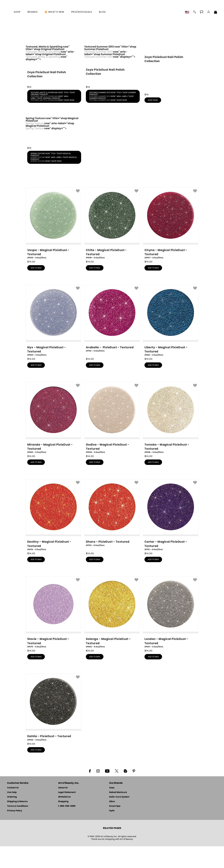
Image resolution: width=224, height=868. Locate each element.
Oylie (112, 832)
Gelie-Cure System (119, 819)
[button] (187, 12)
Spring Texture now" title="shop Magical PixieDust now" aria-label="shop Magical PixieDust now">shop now (54, 179)
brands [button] (33, 12)
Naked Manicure (118, 814)
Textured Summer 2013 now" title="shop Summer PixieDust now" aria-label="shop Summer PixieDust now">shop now (112, 118)
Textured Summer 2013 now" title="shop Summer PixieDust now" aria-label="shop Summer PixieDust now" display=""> (112, 86)
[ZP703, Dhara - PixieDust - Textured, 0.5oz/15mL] (112, 536)
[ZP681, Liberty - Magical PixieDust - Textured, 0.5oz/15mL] (171, 342)
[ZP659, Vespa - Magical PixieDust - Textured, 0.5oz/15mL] (53, 245)
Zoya (112, 809)
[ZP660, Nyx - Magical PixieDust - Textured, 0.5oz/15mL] (53, 342)
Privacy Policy (15, 832)
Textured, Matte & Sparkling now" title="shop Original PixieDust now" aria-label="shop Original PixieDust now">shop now (53, 118)
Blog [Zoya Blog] (102, 12)
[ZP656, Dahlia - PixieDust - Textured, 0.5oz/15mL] (53, 729)
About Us (63, 809)
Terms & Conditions (18, 828)
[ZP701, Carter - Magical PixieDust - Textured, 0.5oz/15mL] (171, 537)
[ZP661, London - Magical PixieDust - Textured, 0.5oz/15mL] (171, 634)
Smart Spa (115, 828)
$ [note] (31, 283)
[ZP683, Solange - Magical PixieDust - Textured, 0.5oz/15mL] (112, 634)
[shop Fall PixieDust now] (171, 85)
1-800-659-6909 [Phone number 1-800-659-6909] (67, 828)
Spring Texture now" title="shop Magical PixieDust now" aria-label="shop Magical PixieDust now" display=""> (53, 153)
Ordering (12, 819)
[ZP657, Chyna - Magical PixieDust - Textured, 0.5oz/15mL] (171, 245)
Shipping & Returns (17, 823)
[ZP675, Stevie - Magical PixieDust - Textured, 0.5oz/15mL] (53, 634)
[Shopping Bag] (216, 12)
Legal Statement (67, 814)
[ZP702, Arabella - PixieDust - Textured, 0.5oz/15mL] (112, 341)
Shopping (63, 823)
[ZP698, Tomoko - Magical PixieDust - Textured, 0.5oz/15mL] (171, 440)
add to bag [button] (36, 290)
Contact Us (13, 809)
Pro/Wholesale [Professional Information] (82, 12)
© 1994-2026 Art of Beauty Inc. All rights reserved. (112, 860)
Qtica (112, 823)
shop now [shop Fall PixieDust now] (153, 122)
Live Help (12, 814)
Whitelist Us (64, 819)
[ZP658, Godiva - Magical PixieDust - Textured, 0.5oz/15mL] (112, 440)
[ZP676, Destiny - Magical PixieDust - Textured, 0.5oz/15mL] (53, 537)
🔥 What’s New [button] (54, 12)
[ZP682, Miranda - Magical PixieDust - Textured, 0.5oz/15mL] (53, 440)
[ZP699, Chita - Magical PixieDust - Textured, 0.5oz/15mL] (112, 245)
